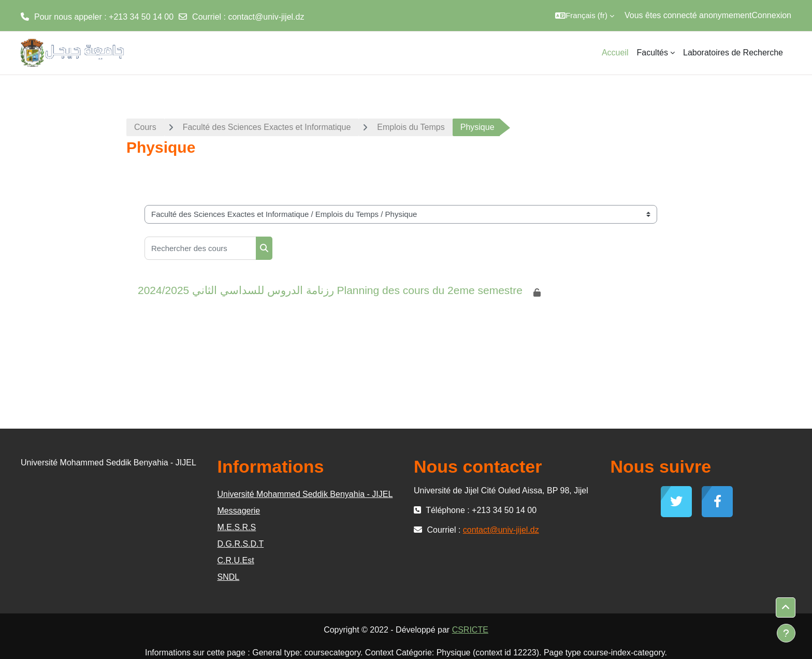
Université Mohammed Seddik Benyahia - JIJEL (305, 494)
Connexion (772, 15)
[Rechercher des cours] (200, 248)
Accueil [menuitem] (615, 53)
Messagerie (239, 511)
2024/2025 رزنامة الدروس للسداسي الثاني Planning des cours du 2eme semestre (330, 290)
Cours (145, 127)
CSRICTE (470, 630)
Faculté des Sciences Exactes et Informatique (267, 127)
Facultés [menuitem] (653, 53)
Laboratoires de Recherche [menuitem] (733, 53)
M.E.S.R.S (237, 527)
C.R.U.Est (236, 560)
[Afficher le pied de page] (786, 633)
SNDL (229, 577)
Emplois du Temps (411, 127)
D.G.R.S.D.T (241, 544)
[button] (585, 16)
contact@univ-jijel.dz (266, 17)
